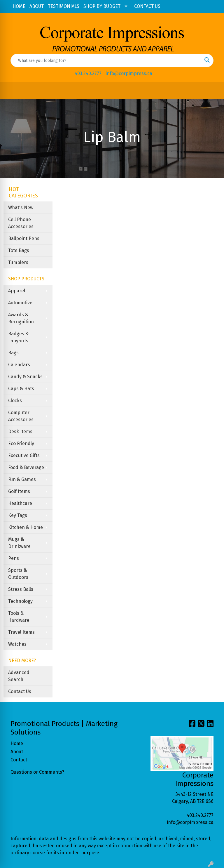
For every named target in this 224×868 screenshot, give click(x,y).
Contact (19, 760)
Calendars (19, 365)
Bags (13, 353)
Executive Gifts (24, 455)
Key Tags (18, 515)
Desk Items (20, 432)
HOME (19, 6)
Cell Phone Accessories (21, 223)
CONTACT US (147, 6)
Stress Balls (21, 589)
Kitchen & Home (26, 527)
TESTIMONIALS (64, 6)
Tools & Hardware (19, 617)
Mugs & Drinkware (19, 543)
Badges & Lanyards (18, 337)
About (17, 752)
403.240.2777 (88, 73)
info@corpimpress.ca (129, 73)
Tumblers (18, 262)
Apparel (17, 291)
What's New (21, 208)
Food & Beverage (26, 467)
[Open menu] (212, 91)
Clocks (15, 401)
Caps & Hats (21, 389)
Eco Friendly (21, 443)
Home (17, 743)
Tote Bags (19, 250)
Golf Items (19, 491)
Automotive (20, 303)
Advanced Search (19, 676)
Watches (17, 644)
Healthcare (20, 503)
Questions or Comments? (37, 772)
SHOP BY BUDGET (102, 6)
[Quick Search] (106, 60)
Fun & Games (22, 479)
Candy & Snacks (25, 377)
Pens (14, 558)
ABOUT (37, 6)
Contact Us (20, 691)
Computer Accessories (21, 416)
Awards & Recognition (21, 318)
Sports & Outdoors (18, 574)
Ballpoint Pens (24, 238)
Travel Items (21, 632)
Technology (20, 601)
